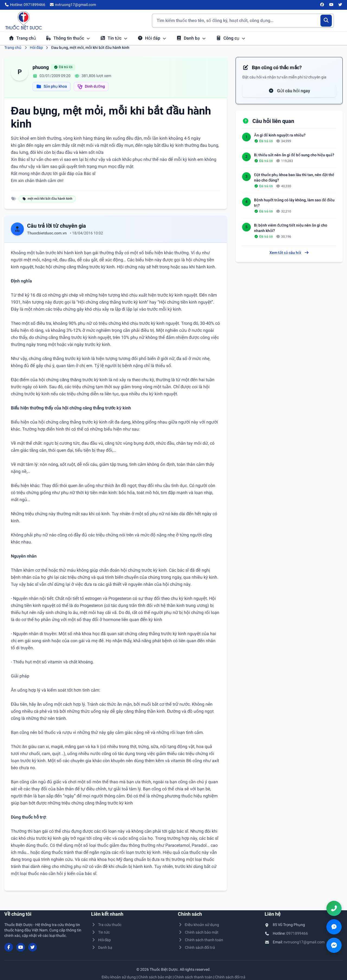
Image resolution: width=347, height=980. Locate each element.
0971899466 (297, 933)
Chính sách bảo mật (198, 932)
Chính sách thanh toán (200, 940)
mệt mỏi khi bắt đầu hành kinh (47, 199)
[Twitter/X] (340, 5)
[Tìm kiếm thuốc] (243, 21)
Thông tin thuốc (68, 38)
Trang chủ (22, 38)
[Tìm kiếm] (326, 21)
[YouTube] (331, 5)
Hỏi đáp (152, 38)
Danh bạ (191, 38)
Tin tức (114, 38)
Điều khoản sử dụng (198, 925)
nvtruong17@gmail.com (304, 942)
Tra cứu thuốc (106, 925)
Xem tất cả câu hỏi (289, 253)
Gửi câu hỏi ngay (289, 91)
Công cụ (231, 38)
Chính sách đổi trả (196, 947)
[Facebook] (322, 5)
